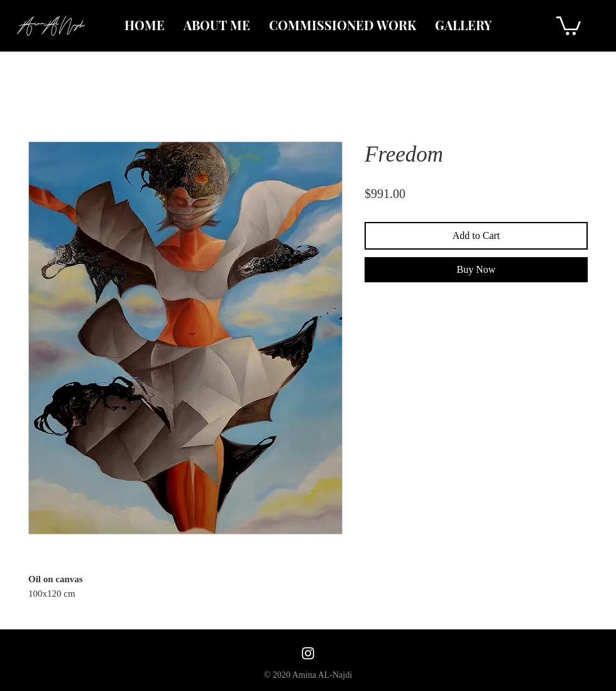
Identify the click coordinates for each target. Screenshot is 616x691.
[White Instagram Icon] (308, 653)
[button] (569, 25)
